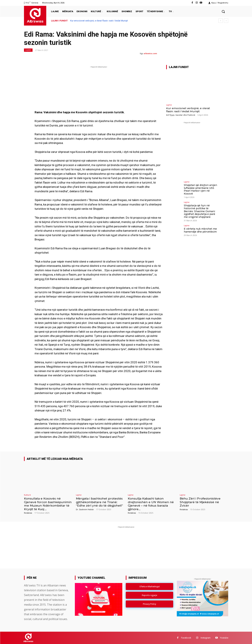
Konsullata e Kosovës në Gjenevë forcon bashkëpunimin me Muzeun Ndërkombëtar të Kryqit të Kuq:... (48, 504)
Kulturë (27, 495)
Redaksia (28, 513)
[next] (226, 21)
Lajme (28, 50)
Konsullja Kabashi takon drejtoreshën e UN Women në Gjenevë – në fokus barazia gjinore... (151, 504)
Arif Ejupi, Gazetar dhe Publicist (181, 115)
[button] (223, 11)
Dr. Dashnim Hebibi (85, 509)
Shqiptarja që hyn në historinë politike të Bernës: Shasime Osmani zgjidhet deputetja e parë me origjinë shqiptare (199, 211)
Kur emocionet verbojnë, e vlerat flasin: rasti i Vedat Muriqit (99, 21)
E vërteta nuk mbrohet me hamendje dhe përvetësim (200, 230)
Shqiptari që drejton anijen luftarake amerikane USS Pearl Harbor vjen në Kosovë (200, 189)
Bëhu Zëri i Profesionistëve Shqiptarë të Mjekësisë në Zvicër (200, 502)
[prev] (221, 21)
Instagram (206, 638)
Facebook (186, 638)
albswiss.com (150, 53)
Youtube (224, 638)
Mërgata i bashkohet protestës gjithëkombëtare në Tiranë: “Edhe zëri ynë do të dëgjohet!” (99, 502)
